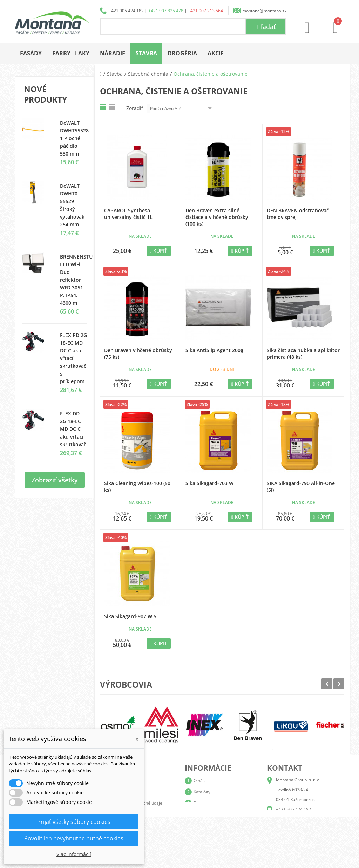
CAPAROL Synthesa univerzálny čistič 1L (128, 214)
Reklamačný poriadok (214, 825)
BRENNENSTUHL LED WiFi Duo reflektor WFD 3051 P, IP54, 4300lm (80, 280)
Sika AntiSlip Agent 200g (214, 350)
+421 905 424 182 (126, 11)
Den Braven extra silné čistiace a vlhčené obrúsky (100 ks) (217, 217)
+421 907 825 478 (166, 11)
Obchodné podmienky (215, 814)
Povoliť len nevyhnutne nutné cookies (74, 838)
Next (339, 684)
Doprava (202, 803)
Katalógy (202, 792)
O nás (199, 781)
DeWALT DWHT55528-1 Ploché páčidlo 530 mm (75, 138)
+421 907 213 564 (205, 11)
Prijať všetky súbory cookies (74, 822)
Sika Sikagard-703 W (209, 483)
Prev (327, 684)
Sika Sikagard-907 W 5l (131, 616)
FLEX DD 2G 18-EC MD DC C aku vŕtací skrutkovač (73, 429)
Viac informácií (74, 854)
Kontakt (201, 837)
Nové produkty (45, 94)
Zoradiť (135, 108)
